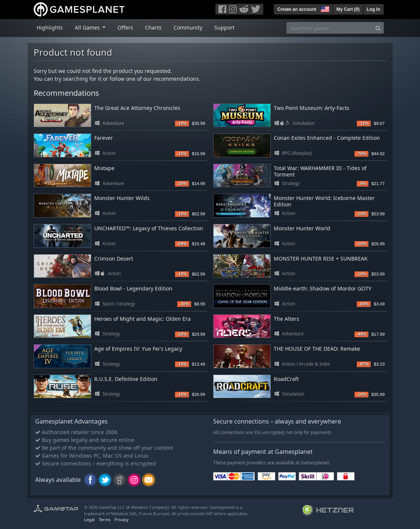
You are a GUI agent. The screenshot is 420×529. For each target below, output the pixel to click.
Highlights (50, 27)
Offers (125, 27)
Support (224, 27)
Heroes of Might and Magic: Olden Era (142, 319)
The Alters (286, 319)
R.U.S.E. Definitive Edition (126, 379)
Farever (104, 138)
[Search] (378, 28)
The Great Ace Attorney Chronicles (137, 108)
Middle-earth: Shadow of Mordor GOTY (323, 288)
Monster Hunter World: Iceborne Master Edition (324, 201)
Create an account (297, 9)
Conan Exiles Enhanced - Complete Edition (327, 138)
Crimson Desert (114, 259)
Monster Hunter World (302, 228)
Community (188, 27)
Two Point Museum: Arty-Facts (312, 108)
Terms (105, 519)
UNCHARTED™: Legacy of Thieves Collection (149, 228)
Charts (153, 27)
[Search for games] (329, 28)
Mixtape (104, 168)
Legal (89, 519)
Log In (374, 9)
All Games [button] (88, 27)
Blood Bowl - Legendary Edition (133, 288)
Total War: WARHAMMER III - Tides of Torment (320, 171)
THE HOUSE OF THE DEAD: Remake (317, 349)
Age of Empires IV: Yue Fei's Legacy (138, 349)
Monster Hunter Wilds (122, 198)
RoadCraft (286, 379)
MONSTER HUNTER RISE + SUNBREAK (321, 259)
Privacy (122, 519)
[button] (324, 8)
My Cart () (348, 9)
